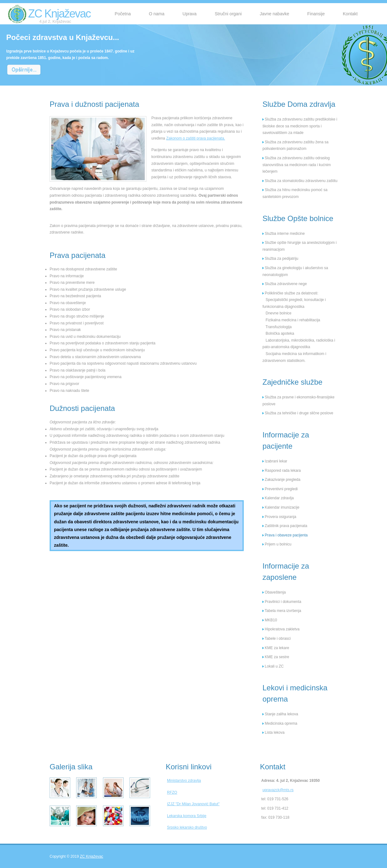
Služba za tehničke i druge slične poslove (298, 413)
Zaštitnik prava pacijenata (285, 526)
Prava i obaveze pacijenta (285, 535)
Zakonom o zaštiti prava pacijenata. (196, 138)
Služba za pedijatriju (280, 259)
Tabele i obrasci (277, 639)
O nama (157, 14)
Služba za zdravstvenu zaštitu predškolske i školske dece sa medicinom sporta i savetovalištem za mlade (300, 126)
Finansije (316, 14)
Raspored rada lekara (282, 471)
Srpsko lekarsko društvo (187, 827)
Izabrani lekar (275, 461)
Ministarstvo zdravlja (184, 781)
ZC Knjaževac (59, 16)
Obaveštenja (274, 592)
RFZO (172, 792)
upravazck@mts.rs (278, 790)
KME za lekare (276, 648)
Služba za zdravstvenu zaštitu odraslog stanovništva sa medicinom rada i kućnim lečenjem (297, 165)
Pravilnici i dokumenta (282, 602)
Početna (123, 14)
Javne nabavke (274, 14)
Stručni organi (228, 14)
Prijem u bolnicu (277, 544)
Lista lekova (274, 732)
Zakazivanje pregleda (281, 480)
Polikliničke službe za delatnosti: (290, 293)
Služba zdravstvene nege (285, 284)
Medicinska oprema (280, 723)
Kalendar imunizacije (281, 507)
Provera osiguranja (279, 517)
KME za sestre (276, 657)
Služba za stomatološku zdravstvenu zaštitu (300, 181)
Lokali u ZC (273, 666)
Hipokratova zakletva (281, 629)
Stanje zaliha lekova (280, 714)
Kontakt (350, 14)
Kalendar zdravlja (278, 498)
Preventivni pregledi (280, 489)
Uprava (190, 14)
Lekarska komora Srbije (187, 816)
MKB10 (270, 620)
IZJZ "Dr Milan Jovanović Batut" (193, 804)
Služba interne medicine (284, 234)
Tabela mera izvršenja (282, 611)
